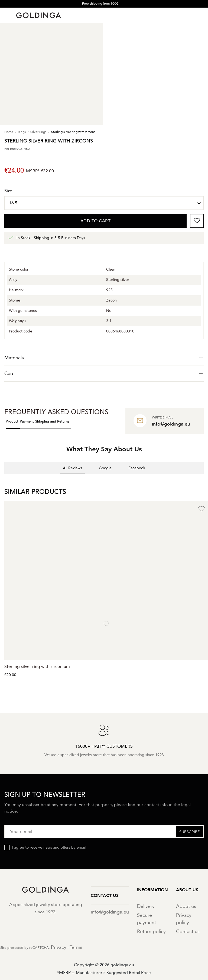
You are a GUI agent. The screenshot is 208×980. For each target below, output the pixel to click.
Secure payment (147, 919)
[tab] (104, 358)
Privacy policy (184, 919)
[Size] (104, 203)
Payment (27, 421)
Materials (104, 358)
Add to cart (96, 221)
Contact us (188, 932)
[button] (4, 480)
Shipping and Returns (52, 421)
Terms (76, 947)
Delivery (146, 906)
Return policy (151, 932)
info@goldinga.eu (110, 912)
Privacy (59, 947)
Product (12, 421)
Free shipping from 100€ (100, 4)
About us (186, 906)
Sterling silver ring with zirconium (37, 667)
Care (104, 374)
